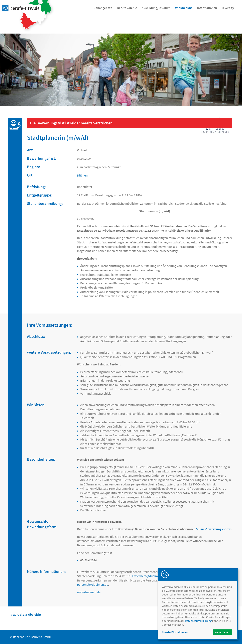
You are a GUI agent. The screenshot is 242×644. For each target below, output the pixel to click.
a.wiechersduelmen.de (149, 576)
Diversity (228, 8)
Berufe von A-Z (127, 8)
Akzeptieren (222, 632)
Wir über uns (184, 8)
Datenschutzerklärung (198, 621)
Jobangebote (103, 8)
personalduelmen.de (93, 584)
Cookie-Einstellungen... (176, 632)
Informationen (207, 8)
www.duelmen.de (89, 592)
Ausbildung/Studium (156, 8)
